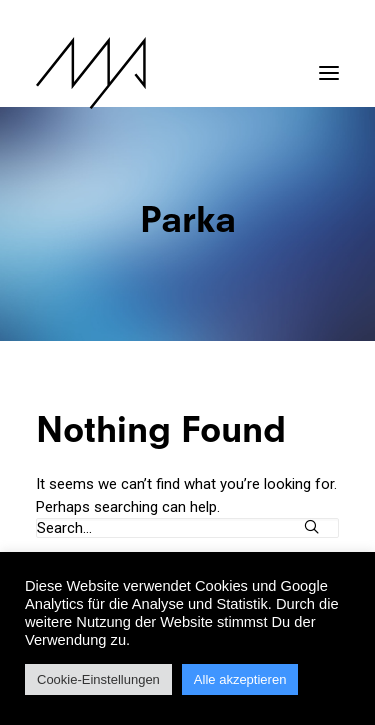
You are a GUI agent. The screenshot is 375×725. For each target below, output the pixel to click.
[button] (329, 63)
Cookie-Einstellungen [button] (98, 679)
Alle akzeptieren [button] (240, 679)
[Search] (187, 528)
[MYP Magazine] (91, 73)
